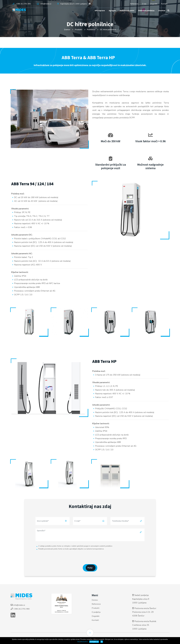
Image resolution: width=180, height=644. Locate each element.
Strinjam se (94, 642)
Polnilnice (91, 30)
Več (78, 642)
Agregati (110, 14)
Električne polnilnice (146, 14)
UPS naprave (98, 14)
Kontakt (164, 4)
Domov (67, 30)
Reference (134, 4)
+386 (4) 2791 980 (23, 4)
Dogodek (154, 4)
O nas (144, 4)
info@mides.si (46, 4)
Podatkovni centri (125, 14)
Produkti (78, 30)
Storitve (162, 14)
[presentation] (90, 557)
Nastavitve (84, 642)
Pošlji (90, 568)
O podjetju (97, 613)
